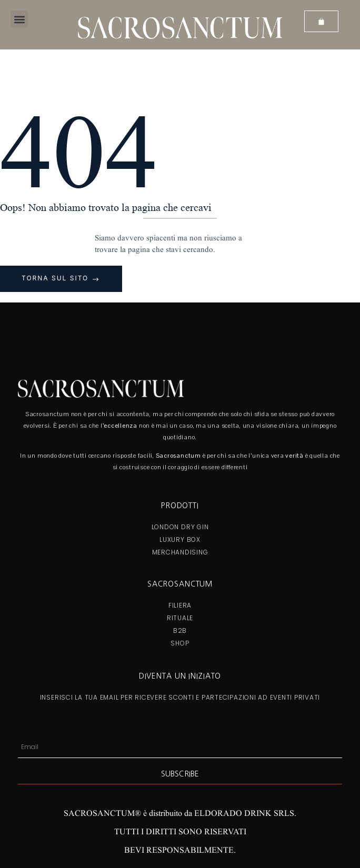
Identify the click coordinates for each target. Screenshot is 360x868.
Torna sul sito (57, 278)
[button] (19, 19)
